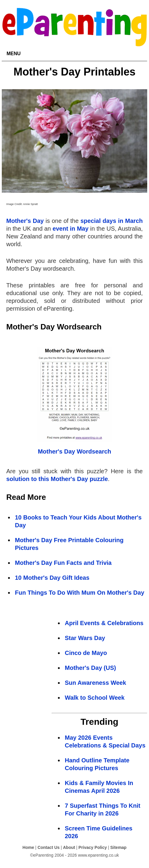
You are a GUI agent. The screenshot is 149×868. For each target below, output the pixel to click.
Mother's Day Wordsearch (75, 451)
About (69, 847)
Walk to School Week (95, 698)
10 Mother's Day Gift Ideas (52, 578)
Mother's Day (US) (90, 668)
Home (28, 847)
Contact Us (49, 847)
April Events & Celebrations (104, 623)
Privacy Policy (93, 847)
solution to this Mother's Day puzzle (57, 479)
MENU (14, 54)
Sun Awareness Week (95, 683)
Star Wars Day (85, 638)
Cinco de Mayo (86, 653)
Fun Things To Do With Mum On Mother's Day (80, 593)
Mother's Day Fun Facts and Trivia (63, 563)
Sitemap (118, 847)
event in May (70, 229)
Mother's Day (25, 221)
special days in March (112, 221)
